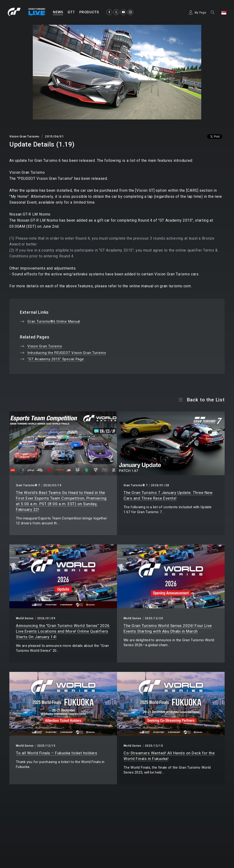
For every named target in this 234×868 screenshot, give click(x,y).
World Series (25, 618)
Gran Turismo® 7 (28, 485)
